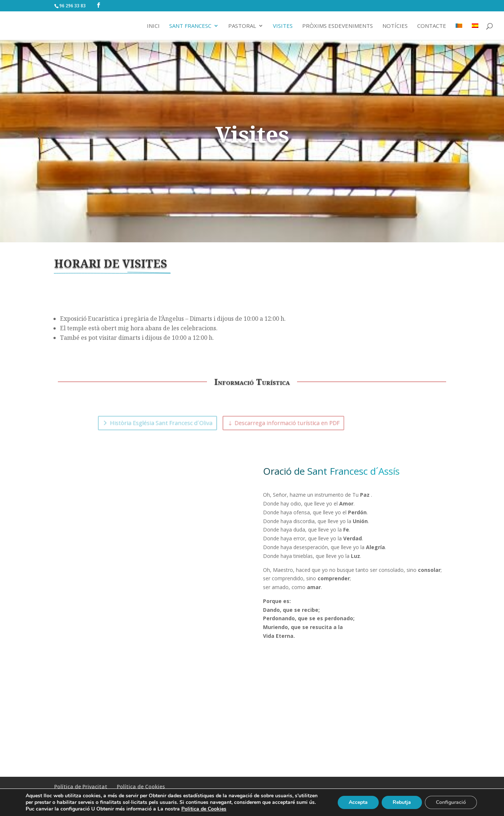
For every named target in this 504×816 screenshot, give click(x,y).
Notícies (395, 26)
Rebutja (402, 802)
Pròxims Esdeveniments (338, 26)
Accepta (358, 802)
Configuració (451, 802)
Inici (153, 26)
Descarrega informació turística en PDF (278, 423)
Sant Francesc (190, 26)
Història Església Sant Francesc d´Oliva (184, 423)
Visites (283, 26)
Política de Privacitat (81, 786)
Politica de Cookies (204, 809)
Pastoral (242, 26)
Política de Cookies (141, 786)
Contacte (432, 26)
